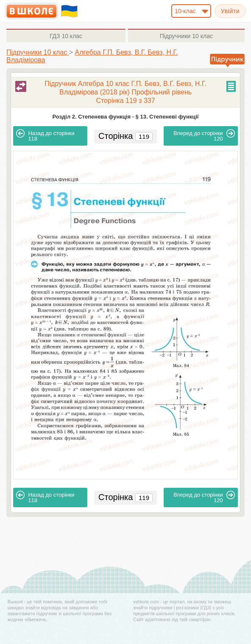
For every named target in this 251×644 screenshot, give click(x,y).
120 (204, 135)
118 (45, 135)
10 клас (66, 36)
